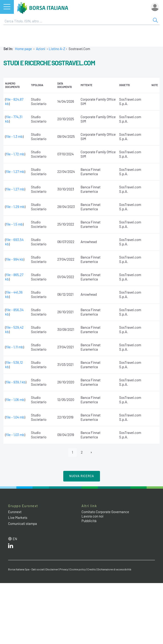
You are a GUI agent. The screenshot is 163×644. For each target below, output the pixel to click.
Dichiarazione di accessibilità (114, 569)
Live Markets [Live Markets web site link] (18, 518)
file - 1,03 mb (15, 435)
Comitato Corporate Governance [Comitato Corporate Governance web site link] (105, 512)
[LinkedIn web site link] (11, 547)
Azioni (41, 49)
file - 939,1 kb (16, 382)
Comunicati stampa (23, 524)
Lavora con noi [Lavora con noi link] (92, 516)
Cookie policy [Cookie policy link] (78, 569)
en (15, 539)
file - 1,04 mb (15, 417)
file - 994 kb (15, 259)
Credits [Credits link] (92, 569)
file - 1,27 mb (15, 172)
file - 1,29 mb (15, 207)
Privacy (64, 569)
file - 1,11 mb (15, 347)
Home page (23, 49)
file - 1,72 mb (15, 154)
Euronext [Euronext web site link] (15, 512)
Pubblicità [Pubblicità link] (89, 521)
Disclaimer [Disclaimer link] (52, 569)
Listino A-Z (57, 49)
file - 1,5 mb (14, 224)
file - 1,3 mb (14, 136)
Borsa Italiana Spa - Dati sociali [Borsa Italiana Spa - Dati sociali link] (26, 569)
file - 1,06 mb (15, 400)
